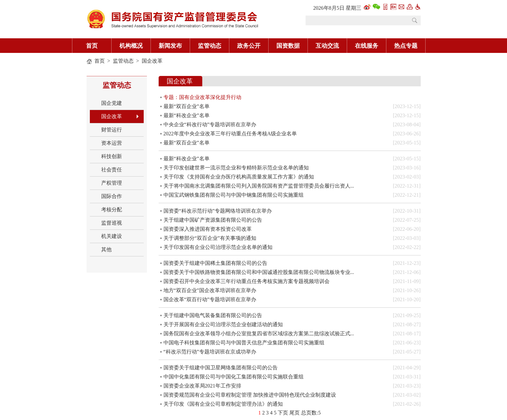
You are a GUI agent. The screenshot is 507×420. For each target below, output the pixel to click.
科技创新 (112, 156)
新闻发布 (170, 46)
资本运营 (112, 143)
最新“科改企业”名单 (187, 115)
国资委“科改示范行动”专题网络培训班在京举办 (218, 211)
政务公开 (249, 46)
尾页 (295, 413)
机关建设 (112, 236)
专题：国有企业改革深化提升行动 (202, 97)
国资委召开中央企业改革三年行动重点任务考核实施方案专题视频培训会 (247, 281)
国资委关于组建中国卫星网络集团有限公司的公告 (221, 368)
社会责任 (112, 170)
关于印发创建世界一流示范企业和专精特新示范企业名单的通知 (236, 168)
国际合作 (112, 196)
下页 (283, 413)
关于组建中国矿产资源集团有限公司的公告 (213, 220)
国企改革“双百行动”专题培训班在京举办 (210, 299)
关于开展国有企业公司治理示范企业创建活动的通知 (223, 324)
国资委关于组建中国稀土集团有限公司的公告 (215, 263)
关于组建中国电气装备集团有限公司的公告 (213, 315)
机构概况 (131, 46)
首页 (92, 46)
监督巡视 (112, 223)
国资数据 (288, 46)
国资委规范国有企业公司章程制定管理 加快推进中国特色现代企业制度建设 (250, 395)
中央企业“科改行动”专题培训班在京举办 (210, 124)
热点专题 (406, 46)
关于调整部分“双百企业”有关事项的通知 (210, 238)
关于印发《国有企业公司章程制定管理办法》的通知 (223, 404)
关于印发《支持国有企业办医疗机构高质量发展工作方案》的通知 (239, 177)
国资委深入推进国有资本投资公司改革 (208, 229)
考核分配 (112, 210)
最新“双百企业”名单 (187, 106)
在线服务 (367, 46)
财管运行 (112, 130)
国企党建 (112, 103)
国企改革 (152, 61)
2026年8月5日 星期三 (337, 8)
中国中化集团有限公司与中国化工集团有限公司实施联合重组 (234, 377)
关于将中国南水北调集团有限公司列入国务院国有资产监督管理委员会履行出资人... (259, 186)
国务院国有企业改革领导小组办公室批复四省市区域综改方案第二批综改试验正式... (259, 334)
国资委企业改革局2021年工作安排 (202, 386)
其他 (106, 249)
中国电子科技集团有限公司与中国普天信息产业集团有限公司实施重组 (244, 343)
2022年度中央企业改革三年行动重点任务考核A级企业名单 (230, 134)
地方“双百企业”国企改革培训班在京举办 (210, 290)
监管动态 (210, 46)
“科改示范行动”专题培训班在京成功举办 (210, 352)
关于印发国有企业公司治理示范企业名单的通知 (218, 247)
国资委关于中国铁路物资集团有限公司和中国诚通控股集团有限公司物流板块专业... (259, 272)
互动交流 (327, 46)
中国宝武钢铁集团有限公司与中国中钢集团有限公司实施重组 (234, 195)
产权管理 (112, 183)
